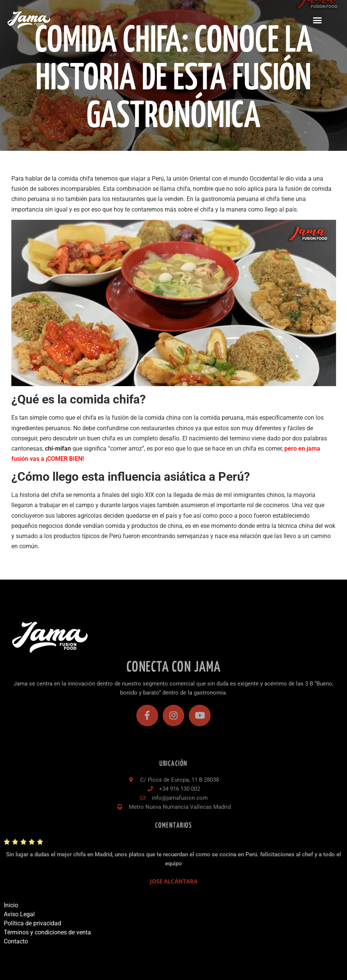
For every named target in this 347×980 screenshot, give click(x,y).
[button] (317, 20)
